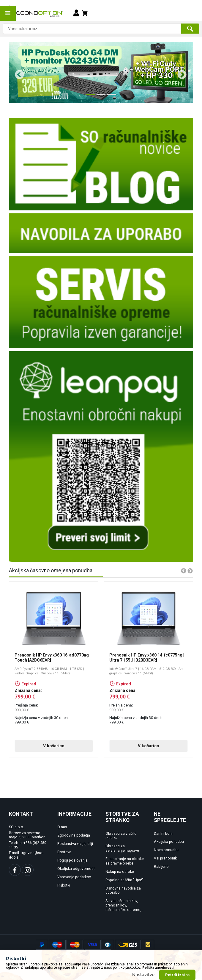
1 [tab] (89, 97)
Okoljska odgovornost (76, 869)
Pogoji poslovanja (72, 860)
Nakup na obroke (120, 872)
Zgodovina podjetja (74, 835)
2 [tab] (100, 97)
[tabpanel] (101, 72)
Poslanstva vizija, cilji (75, 844)
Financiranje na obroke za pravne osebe (125, 861)
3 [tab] (110, 97)
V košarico (54, 746)
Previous (17, 73)
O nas (62, 827)
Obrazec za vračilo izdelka (121, 836)
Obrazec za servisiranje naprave (122, 848)
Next (180, 73)
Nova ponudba (166, 850)
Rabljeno (161, 867)
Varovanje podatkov (74, 877)
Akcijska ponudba (169, 842)
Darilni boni (163, 834)
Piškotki (64, 885)
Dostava (64, 852)
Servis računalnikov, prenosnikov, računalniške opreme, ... (125, 905)
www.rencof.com (182, 972)
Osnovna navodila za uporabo (123, 891)
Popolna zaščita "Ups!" (124, 880)
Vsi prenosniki (166, 858)
